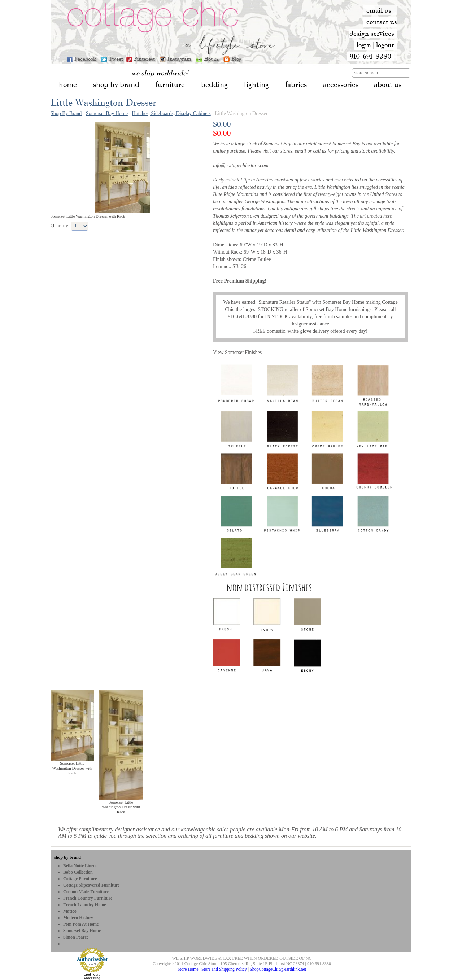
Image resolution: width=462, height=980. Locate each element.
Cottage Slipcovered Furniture (91, 885)
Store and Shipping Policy (224, 969)
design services (372, 33)
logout (385, 45)
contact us (382, 22)
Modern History (78, 918)
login (364, 45)
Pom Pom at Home (81, 924)
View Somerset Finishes (237, 352)
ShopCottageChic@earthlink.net (278, 969)
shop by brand (67, 857)
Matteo (70, 911)
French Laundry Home (84, 905)
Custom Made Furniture (86, 892)
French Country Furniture (88, 898)
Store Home (188, 969)
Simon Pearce (76, 937)
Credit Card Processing (92, 976)
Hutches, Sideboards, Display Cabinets (171, 113)
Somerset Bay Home (107, 113)
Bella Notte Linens (80, 866)
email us (379, 10)
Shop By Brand (66, 113)
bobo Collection (78, 872)
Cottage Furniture (80, 879)
